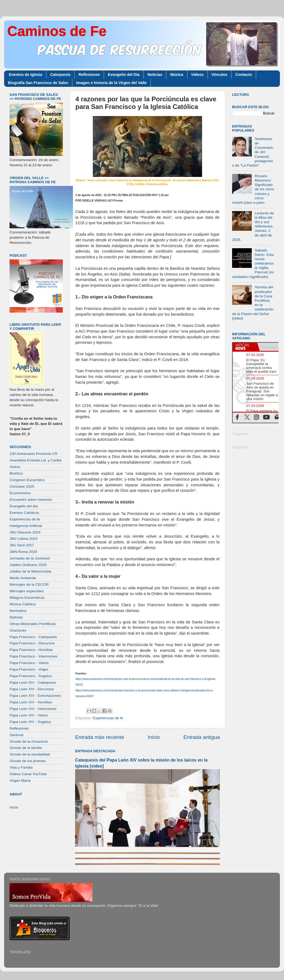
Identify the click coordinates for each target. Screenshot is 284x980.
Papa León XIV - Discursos (32, 689)
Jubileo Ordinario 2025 (28, 565)
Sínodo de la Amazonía (29, 741)
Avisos (15, 467)
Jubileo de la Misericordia (30, 571)
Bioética (16, 473)
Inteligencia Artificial (26, 526)
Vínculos (220, 75)
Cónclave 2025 (22, 486)
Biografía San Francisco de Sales (38, 83)
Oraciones (18, 630)
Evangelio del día (24, 506)
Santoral (16, 735)
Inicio (154, 737)
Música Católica (23, 604)
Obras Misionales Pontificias (33, 624)
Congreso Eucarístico (27, 480)
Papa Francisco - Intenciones (33, 656)
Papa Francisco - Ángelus (31, 676)
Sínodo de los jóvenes (28, 761)
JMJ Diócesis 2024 (25, 532)
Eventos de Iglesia (26, 75)
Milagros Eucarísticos (27, 598)
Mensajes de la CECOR (29, 584)
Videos (197, 75)
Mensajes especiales (27, 591)
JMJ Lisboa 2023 (23, 539)
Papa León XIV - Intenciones (33, 709)
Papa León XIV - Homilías (31, 702)
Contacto (244, 75)
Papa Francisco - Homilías (31, 650)
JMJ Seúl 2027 (22, 545)
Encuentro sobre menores (31, 500)
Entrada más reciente (100, 737)
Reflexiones (89, 75)
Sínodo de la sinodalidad (30, 754)
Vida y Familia (21, 767)
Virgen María (20, 781)
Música (177, 75)
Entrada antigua (202, 737)
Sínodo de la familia (26, 748)
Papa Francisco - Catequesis (33, 637)
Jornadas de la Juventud (30, 558)
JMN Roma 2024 (23, 552)
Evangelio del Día (124, 75)
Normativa (18, 611)
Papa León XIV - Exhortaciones (35, 696)
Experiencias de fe (108, 718)
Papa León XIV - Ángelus (30, 722)
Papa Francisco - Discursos (32, 643)
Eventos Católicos (24, 513)
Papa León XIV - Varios (29, 715)
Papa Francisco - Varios (29, 663)
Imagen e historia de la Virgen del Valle (111, 83)
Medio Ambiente (23, 578)
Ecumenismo (20, 493)
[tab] (245, 347)
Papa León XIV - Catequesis (33, 683)
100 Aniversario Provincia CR (34, 454)
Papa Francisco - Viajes (29, 669)
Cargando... (242, 434)
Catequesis (60, 75)
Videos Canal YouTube (28, 774)
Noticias (155, 75)
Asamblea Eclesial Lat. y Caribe (36, 460)
